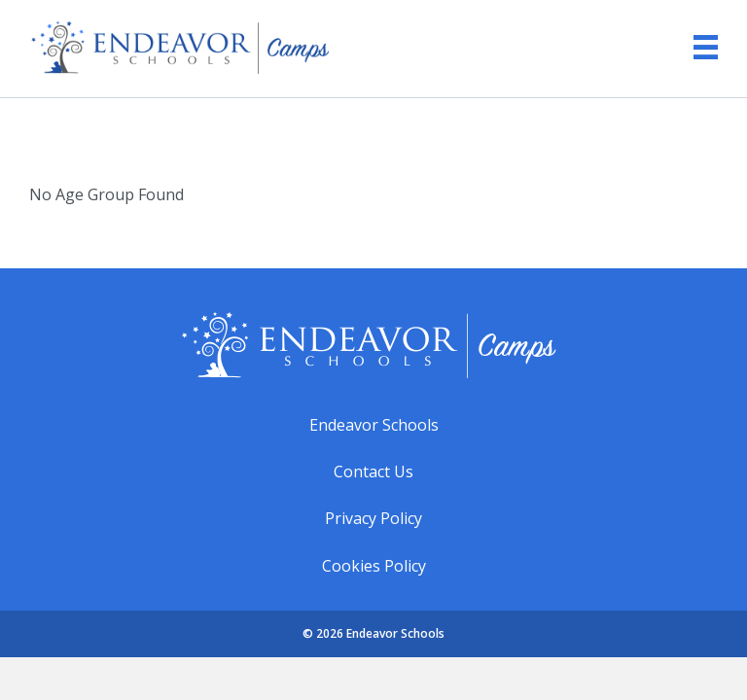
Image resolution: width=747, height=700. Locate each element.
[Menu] (696, 47)
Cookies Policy (374, 566)
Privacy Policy (373, 518)
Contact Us (373, 472)
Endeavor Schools (374, 425)
